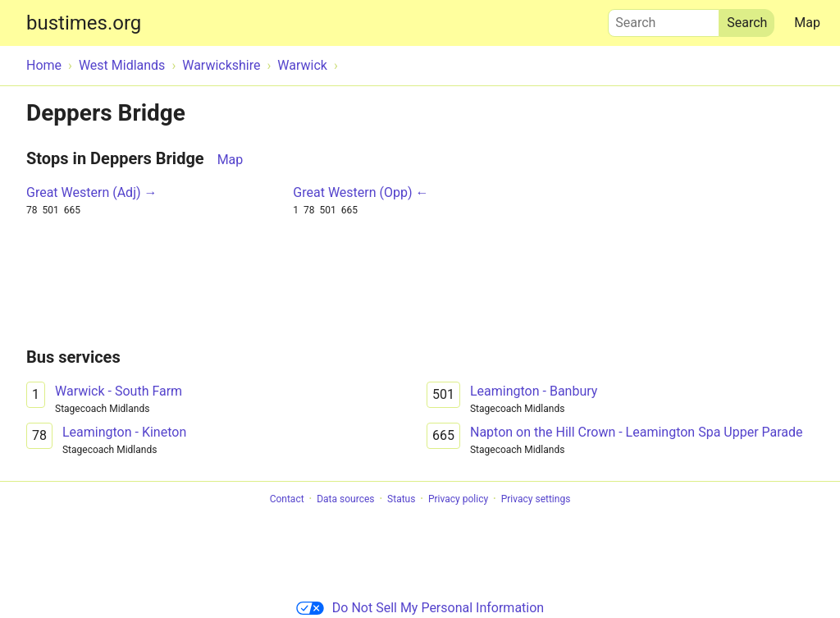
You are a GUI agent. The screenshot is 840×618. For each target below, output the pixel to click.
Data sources (345, 499)
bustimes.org (84, 23)
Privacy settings (536, 499)
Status (401, 499)
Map (807, 23)
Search (664, 19)
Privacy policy (458, 499)
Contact (287, 499)
